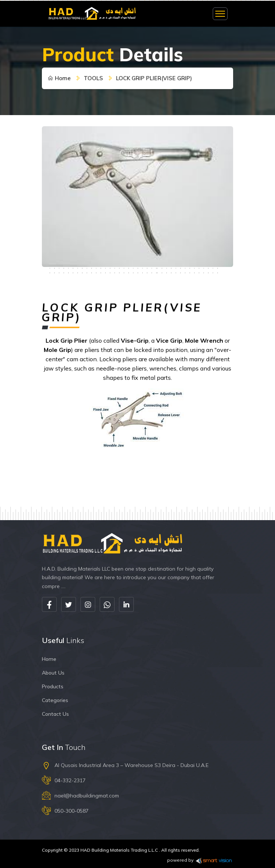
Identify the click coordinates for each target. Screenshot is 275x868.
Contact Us (55, 714)
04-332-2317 (70, 780)
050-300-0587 (72, 811)
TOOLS (93, 78)
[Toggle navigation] (220, 14)
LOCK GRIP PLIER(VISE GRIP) (154, 78)
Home (59, 78)
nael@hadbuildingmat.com (87, 796)
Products (53, 686)
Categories (55, 700)
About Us (53, 673)
